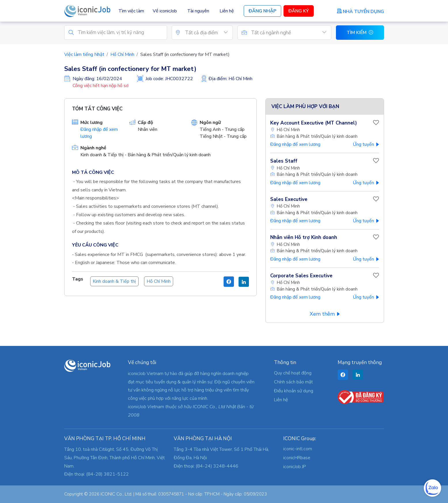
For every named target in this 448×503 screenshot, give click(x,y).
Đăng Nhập (262, 11)
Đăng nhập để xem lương (295, 145)
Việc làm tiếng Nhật (84, 55)
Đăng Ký (299, 11)
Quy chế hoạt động (293, 373)
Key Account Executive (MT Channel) (314, 124)
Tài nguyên (198, 11)
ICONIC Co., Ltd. (116, 494)
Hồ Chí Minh (122, 55)
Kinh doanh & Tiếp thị (114, 282)
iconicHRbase (297, 458)
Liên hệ (227, 11)
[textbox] (209, 33)
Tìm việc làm (131, 11)
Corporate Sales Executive (301, 276)
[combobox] (209, 33)
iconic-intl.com (298, 449)
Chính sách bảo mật (293, 382)
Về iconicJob (165, 11)
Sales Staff (284, 162)
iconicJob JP (295, 467)
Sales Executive (289, 200)
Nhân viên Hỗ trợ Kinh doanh (304, 238)
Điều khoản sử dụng (294, 391)
